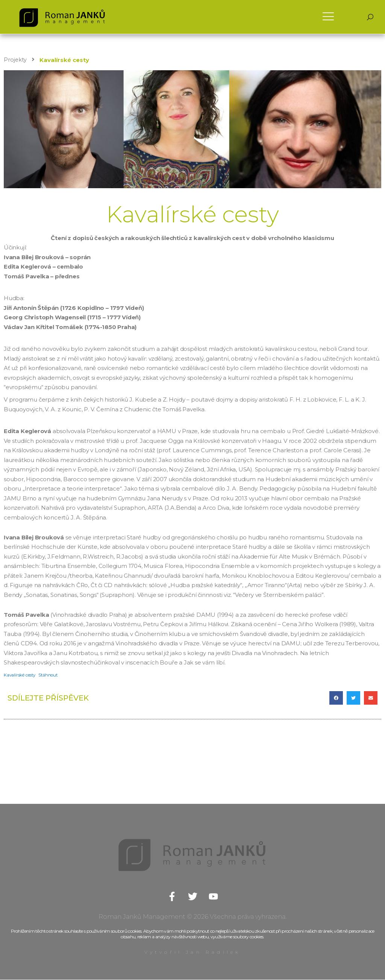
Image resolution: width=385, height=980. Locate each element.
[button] (336, 698)
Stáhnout (50, 675)
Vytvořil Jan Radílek (193, 952)
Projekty (15, 60)
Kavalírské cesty (20, 675)
